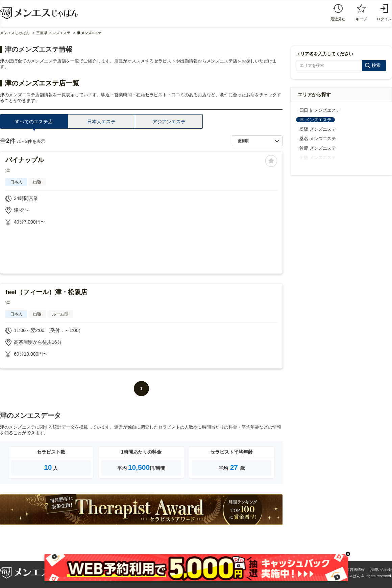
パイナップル (25, 160)
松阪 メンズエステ (318, 129)
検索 (376, 65)
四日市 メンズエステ (320, 110)
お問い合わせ (381, 569)
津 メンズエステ (315, 120)
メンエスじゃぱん (15, 33)
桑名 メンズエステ (318, 139)
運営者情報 (355, 569)
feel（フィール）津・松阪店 (46, 292)
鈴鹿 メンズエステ (318, 148)
